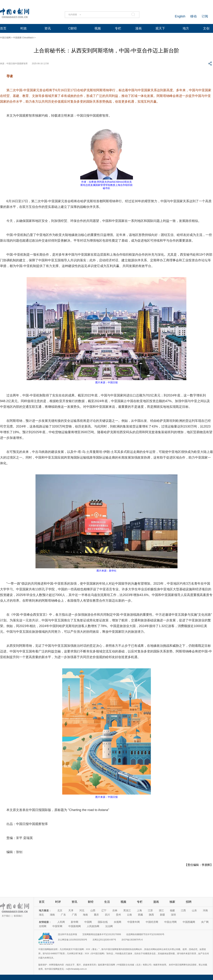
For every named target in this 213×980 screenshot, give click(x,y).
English (180, 16)
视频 (98, 28)
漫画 (138, 28)
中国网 (88, 922)
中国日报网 (5, 38)
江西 (183, 910)
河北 (82, 910)
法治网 (109, 926)
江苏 (150, 910)
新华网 (75, 922)
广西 (74, 915)
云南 (129, 915)
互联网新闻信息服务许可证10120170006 (102, 934)
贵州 (118, 915)
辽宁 (104, 910)
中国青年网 (133, 922)
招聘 (189, 902)
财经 (91, 902)
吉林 (115, 910)
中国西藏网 (189, 922)
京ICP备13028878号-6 (132, 940)
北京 (60, 910)
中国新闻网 (75, 926)
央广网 (205, 922)
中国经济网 (152, 922)
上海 (139, 910)
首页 (3, 28)
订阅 (205, 16)
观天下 (160, 28)
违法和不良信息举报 (67, 934)
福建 (172, 910)
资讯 (48, 28)
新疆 (162, 915)
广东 (63, 915)
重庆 (96, 915)
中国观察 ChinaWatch (23, 38)
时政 (24, 28)
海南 (85, 915)
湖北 (41, 915)
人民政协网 (93, 926)
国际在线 (103, 922)
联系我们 (18, 916)
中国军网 (57, 926)
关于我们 (6, 916)
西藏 (140, 915)
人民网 (61, 922)
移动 (193, 16)
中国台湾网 (170, 922)
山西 (93, 910)
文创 (206, 28)
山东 (194, 910)
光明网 (43, 926)
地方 (186, 28)
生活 (107, 902)
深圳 (173, 915)
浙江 (161, 910)
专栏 (118, 28)
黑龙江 (127, 910)
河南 (205, 910)
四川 (107, 915)
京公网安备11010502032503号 (73, 940)
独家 (172, 902)
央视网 (118, 922)
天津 (71, 910)
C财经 (73, 28)
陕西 (151, 915)
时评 (58, 902)
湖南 (52, 915)
